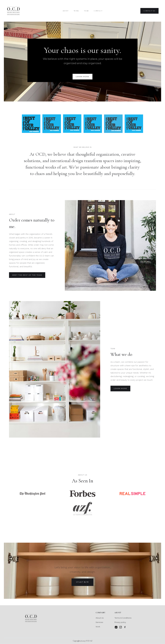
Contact (98, 11)
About (66, 11)
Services (99, 622)
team (86, 11)
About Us (100, 618)
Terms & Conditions (123, 618)
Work (76, 11)
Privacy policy (120, 622)
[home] (13, 11)
